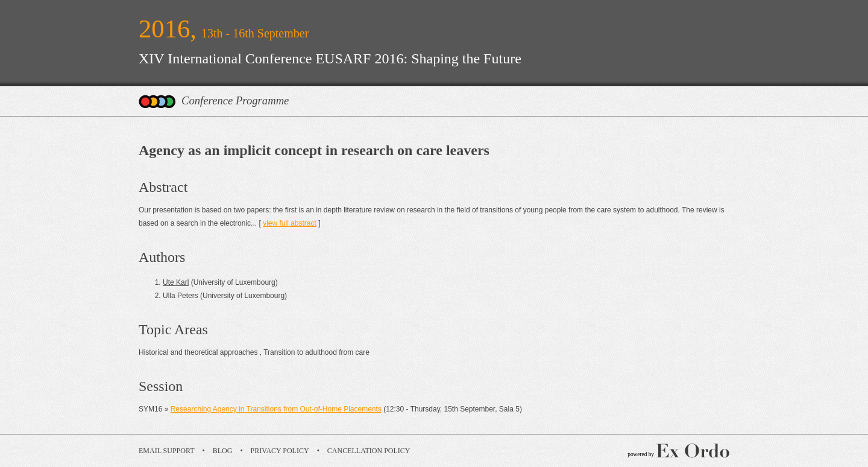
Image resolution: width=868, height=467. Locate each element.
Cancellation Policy (369, 451)
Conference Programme (235, 100)
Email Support (167, 451)
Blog (223, 451)
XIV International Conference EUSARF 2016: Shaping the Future (330, 59)
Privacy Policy (280, 451)
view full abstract (290, 223)
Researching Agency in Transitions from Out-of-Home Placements (276, 409)
